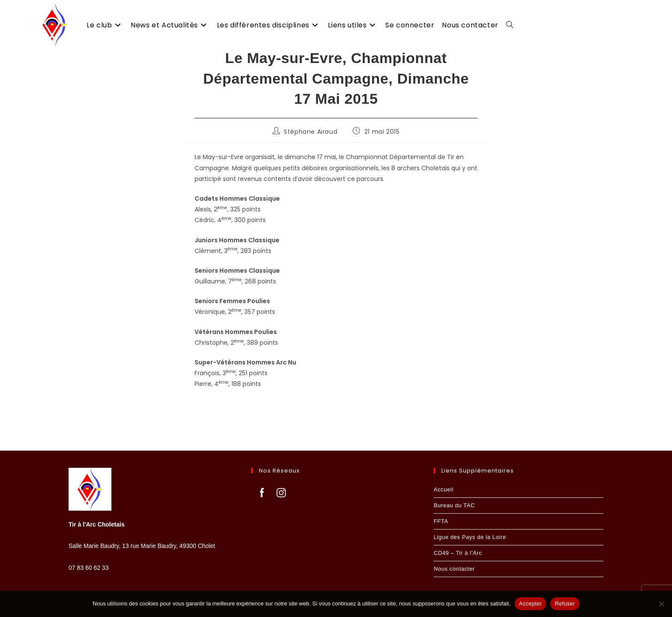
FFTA (441, 521)
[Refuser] (661, 604)
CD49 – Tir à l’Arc (458, 553)
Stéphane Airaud (310, 142)
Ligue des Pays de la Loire (470, 537)
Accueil (444, 489)
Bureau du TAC (454, 505)
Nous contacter (454, 569)
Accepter (530, 603)
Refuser (565, 603)
